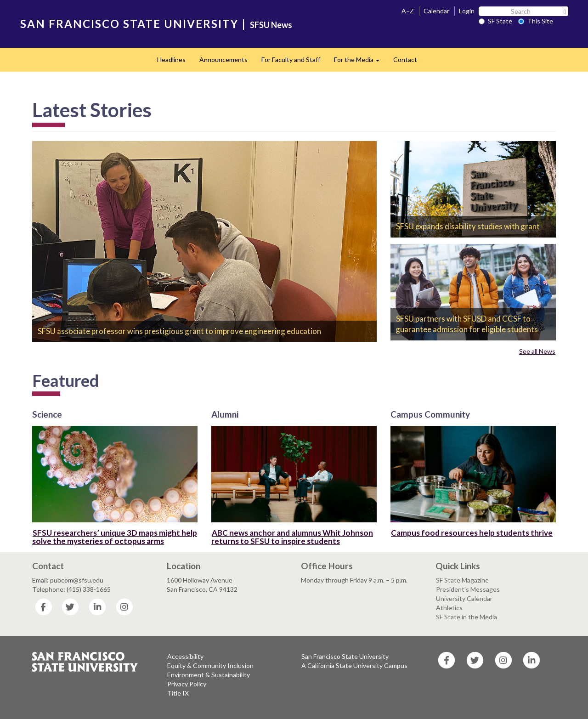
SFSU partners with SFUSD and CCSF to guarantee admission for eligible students (467, 324)
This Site (536, 21)
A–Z (408, 11)
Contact (405, 59)
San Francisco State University (345, 656)
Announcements (223, 59)
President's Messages (468, 589)
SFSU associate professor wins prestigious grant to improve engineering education (179, 331)
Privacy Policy (187, 684)
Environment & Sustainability (209, 675)
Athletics (449, 608)
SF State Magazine (462, 580)
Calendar (436, 11)
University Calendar (464, 598)
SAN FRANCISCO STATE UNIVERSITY (129, 24)
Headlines (171, 59)
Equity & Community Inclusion (210, 665)
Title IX (178, 693)
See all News (537, 351)
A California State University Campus (354, 665)
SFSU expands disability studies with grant (468, 226)
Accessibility (185, 656)
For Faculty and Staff (291, 59)
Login (467, 11)
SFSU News (271, 25)
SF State (495, 21)
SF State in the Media (466, 617)
